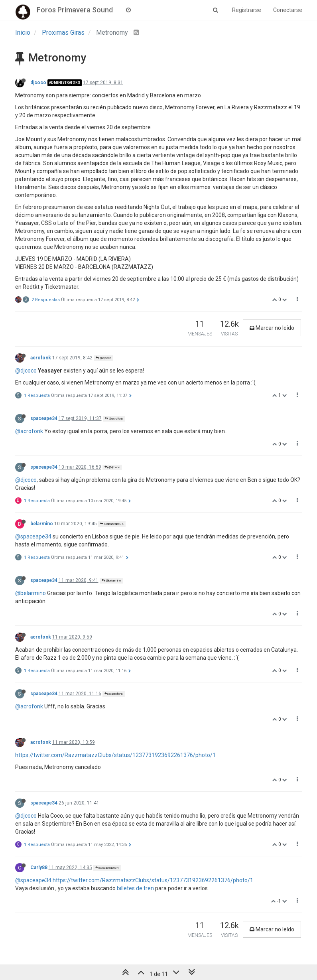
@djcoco (103, 358)
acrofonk (41, 358)
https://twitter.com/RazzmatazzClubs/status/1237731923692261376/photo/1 (115, 755)
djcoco (38, 83)
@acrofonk (114, 419)
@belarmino (111, 581)
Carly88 (39, 868)
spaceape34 (44, 418)
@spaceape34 (112, 524)
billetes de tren (135, 888)
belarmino (42, 524)
